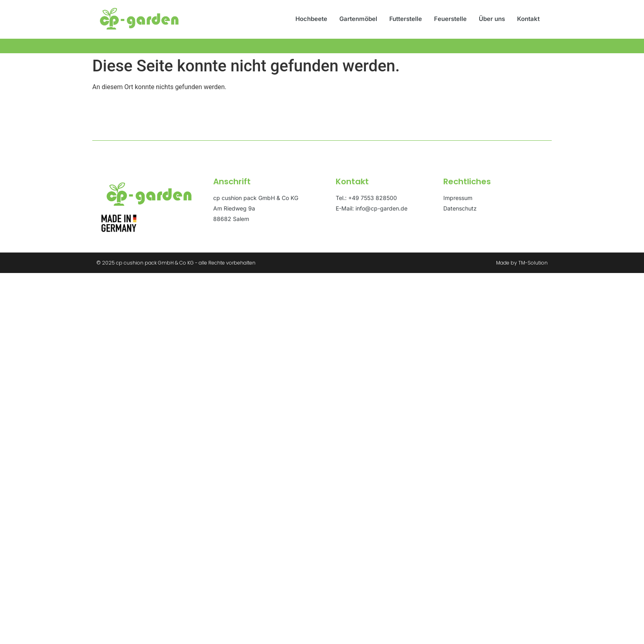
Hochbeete (311, 19)
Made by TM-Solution (522, 263)
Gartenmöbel (358, 19)
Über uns (492, 19)
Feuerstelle (450, 19)
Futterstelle (406, 19)
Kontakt (528, 19)
